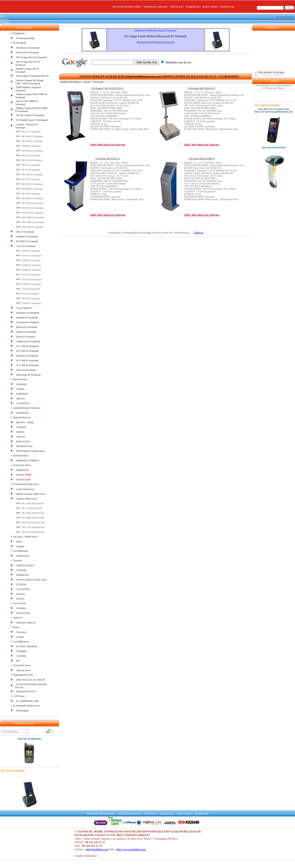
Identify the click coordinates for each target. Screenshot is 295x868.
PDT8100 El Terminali (30, 213)
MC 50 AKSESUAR (29, 508)
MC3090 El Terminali (30, 136)
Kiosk (87, 82)
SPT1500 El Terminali (30, 227)
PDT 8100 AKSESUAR (30, 523)
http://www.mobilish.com (131, 849)
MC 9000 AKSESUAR (30, 513)
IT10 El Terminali (27, 294)
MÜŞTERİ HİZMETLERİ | (127, 7)
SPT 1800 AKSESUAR (30, 532)
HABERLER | (194, 7)
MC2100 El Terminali (30, 141)
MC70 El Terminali (28, 179)
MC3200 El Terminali (30, 175)
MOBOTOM (227, 7)
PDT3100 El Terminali (30, 208)
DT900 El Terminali (29, 265)
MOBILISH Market (70, 82)
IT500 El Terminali (28, 289)
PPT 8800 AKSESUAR (30, 518)
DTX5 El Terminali (28, 275)
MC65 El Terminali (28, 156)
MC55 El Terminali (28, 165)
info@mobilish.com (97, 849)
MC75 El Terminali (28, 170)
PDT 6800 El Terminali (30, 217)
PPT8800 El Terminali (30, 198)
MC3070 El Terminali (30, 184)
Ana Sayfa (3, 17)
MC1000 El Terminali (30, 203)
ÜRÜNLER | (178, 7)
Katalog (4, 22)
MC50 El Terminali (28, 194)
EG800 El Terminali (29, 270)
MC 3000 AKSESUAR (30, 503)
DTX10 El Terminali (29, 279)
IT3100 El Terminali (29, 256)
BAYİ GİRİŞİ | (211, 7)
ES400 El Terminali (28, 146)
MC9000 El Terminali (30, 189)
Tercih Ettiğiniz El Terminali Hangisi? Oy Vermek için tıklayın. (274, 87)
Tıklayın (198, 233)
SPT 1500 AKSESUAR (30, 527)
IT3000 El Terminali (29, 284)
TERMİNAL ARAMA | (156, 7)
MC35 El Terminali (28, 132)
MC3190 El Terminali (30, 160)
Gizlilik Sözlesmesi (86, 856)
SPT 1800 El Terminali (30, 222)
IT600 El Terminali (28, 260)
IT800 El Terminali (28, 251)
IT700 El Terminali (28, 299)
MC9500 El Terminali (30, 151)
